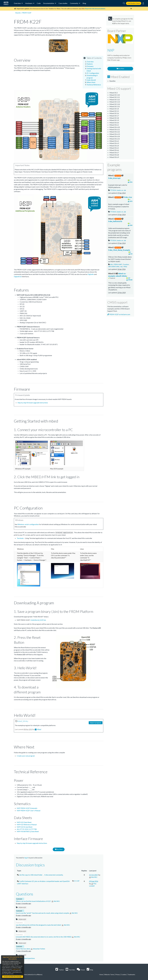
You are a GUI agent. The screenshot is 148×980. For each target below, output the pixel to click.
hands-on (120, 190)
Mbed (39, 729)
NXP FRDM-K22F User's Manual (29, 810)
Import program (96, 723)
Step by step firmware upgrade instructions (33, 403)
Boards (18, 13)
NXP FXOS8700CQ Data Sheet (28, 831)
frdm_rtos (120, 197)
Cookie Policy (16, 969)
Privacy (118, 974)
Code (39, 3)
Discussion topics (30, 865)
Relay (125, 267)
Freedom (126, 264)
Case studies (63, 3)
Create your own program (26, 756)
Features (90, 64)
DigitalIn (91, 274)
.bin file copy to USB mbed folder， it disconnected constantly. (41, 875)
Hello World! (91, 80)
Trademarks (131, 974)
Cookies (124, 974)
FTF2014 (113, 190)
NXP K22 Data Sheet (24, 822)
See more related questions (25, 958)
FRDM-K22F (22, 907)
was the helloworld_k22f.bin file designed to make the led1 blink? (39, 925)
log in (26, 858)
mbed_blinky (23, 721)
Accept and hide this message (13, 977)
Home (101, 974)
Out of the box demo (23, 949)
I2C (75, 881)
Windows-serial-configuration (28, 524)
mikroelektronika (114, 267)
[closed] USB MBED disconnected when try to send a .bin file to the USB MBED (44, 937)
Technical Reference (94, 85)
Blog (84, 3)
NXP (111, 50)
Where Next (91, 82)
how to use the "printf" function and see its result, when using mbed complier (43, 913)
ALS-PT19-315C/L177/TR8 (27, 829)
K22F (78, 881)
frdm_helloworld (116, 220)
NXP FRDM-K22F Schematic (27, 808)
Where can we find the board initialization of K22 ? (34, 901)
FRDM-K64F (118, 264)
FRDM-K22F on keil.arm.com (119, 314)
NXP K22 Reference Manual (27, 824)
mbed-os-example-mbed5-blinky (118, 275)
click (112, 264)
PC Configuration (93, 73)
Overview (90, 62)
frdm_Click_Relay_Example (119, 249)
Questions (25, 894)
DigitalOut (18, 276)
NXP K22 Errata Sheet (25, 827)
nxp (122, 267)
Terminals (20, 538)
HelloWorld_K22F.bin (38, 620)
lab (125, 190)
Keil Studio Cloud (134, 3)
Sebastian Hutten (39, 949)
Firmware (90, 66)
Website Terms (109, 974)
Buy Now (59, 849)
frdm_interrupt (116, 177)
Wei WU (94, 877)
